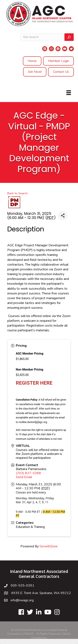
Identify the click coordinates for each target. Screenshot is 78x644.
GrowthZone (49, 546)
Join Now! (35, 72)
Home (32, 61)
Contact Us (61, 72)
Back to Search (17, 193)
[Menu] (69, 93)
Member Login (59, 61)
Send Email (24, 477)
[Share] (63, 216)
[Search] (69, 37)
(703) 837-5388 (28, 473)
